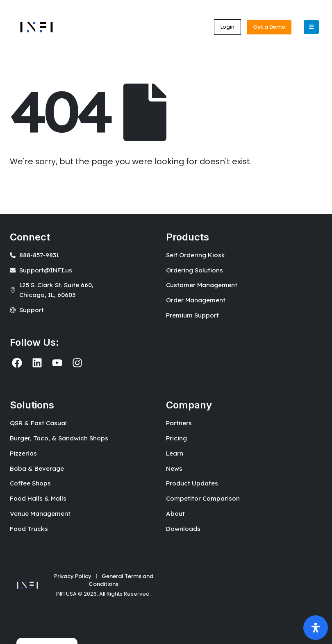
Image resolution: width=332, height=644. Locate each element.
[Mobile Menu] (311, 27)
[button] (227, 27)
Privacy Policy (73, 576)
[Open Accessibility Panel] (316, 628)
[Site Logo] (36, 27)
